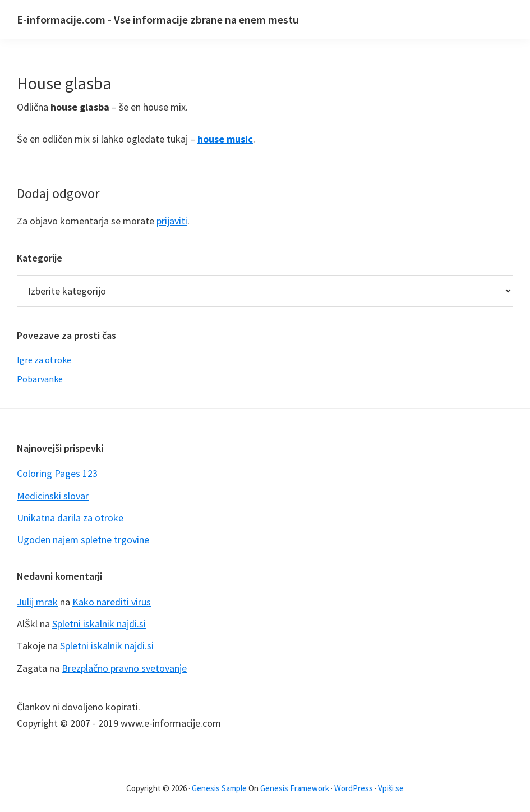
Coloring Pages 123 (57, 473)
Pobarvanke (40, 379)
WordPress (354, 788)
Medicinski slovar (53, 496)
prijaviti (172, 221)
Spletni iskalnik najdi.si (99, 624)
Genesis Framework (295, 788)
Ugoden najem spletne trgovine (83, 540)
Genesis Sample (219, 788)
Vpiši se (391, 788)
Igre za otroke (44, 360)
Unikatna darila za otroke (70, 518)
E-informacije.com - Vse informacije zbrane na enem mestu (158, 19)
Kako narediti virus (112, 602)
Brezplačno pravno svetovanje (124, 668)
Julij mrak (37, 602)
